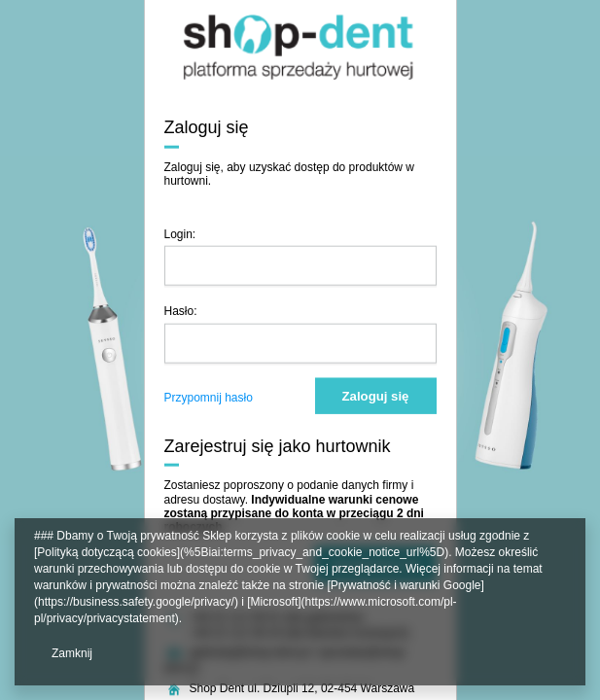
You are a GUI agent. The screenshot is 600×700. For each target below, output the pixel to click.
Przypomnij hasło (209, 397)
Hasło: (181, 311)
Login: (180, 233)
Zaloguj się (376, 395)
